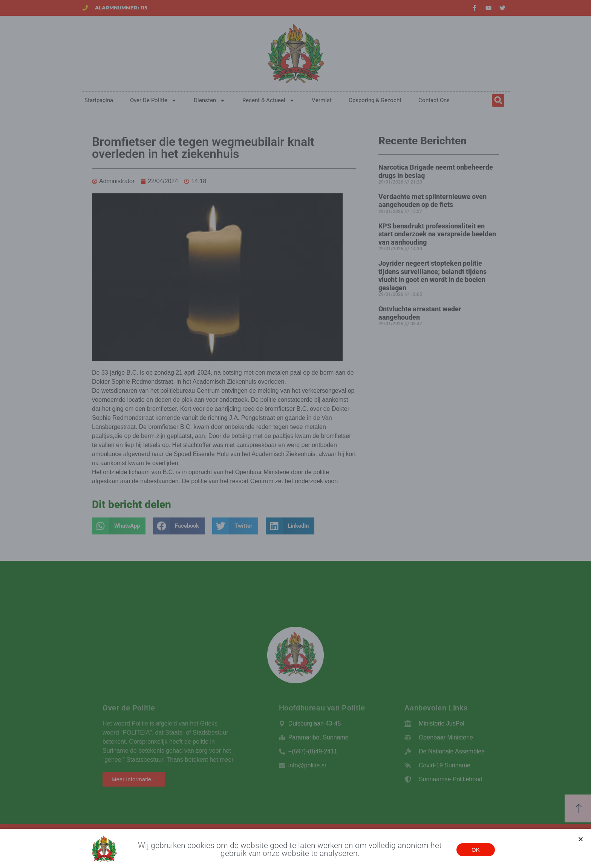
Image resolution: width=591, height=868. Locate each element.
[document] (295, 434)
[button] (581, 844)
